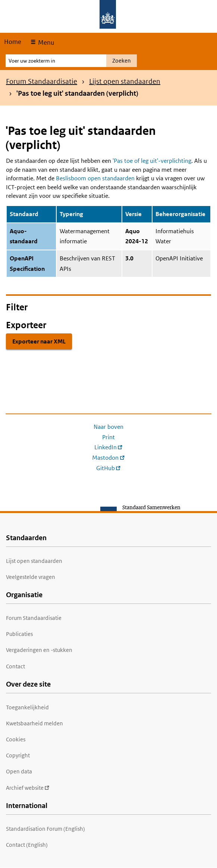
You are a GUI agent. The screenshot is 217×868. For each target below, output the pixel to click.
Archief (28, 788)
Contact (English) (27, 845)
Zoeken (122, 61)
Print (108, 437)
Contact (15, 666)
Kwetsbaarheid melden (34, 723)
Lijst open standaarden (125, 81)
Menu (45, 42)
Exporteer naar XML (39, 341)
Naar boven (108, 427)
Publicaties (19, 634)
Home (13, 42)
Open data (19, 771)
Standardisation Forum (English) (45, 829)
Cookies (16, 739)
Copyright (18, 755)
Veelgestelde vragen (31, 577)
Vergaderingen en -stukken (39, 650)
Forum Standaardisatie (42, 81)
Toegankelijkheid (27, 707)
